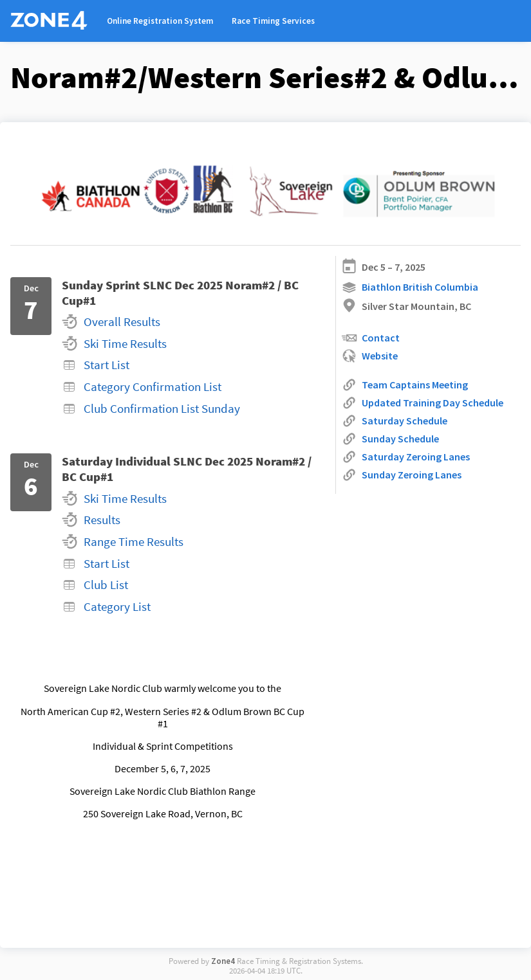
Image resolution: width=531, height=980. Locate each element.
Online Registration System (160, 21)
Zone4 (223, 961)
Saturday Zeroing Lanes (405, 457)
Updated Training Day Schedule (422, 403)
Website (369, 356)
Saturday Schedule (394, 421)
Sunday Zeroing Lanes (401, 475)
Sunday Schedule (390, 439)
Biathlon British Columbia (410, 288)
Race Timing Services (273, 21)
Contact (370, 338)
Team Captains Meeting (405, 385)
